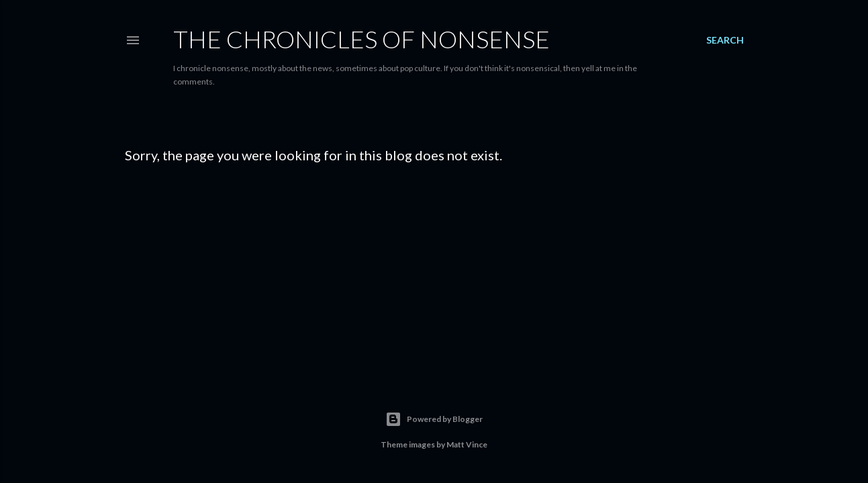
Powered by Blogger (434, 419)
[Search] (725, 40)
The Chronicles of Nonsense (361, 39)
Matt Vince (467, 444)
